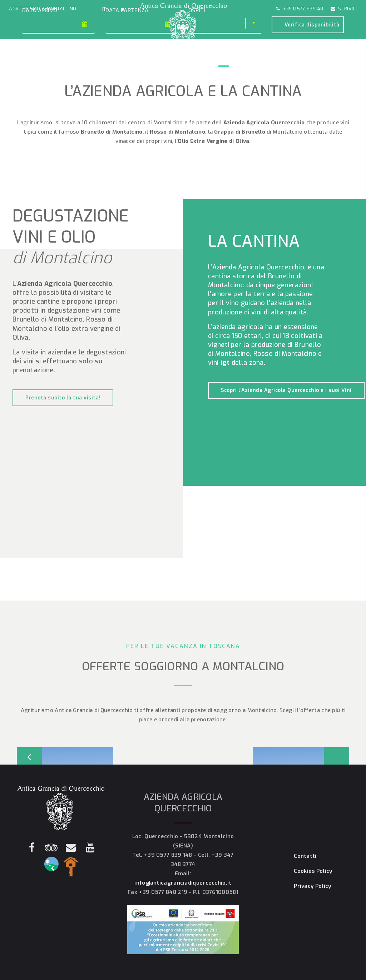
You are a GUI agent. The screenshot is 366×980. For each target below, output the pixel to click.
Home (18, 61)
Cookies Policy (313, 871)
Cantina (224, 61)
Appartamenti (83, 61)
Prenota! (343, 61)
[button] (113, 9)
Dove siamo (286, 61)
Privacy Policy (312, 886)
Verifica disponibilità (312, 25)
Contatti (316, 61)
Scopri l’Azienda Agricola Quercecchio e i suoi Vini (286, 390)
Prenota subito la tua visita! (63, 398)
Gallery (115, 61)
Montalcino (253, 61)
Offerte (140, 61)
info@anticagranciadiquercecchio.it (183, 883)
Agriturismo (46, 61)
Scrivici (344, 9)
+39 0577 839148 (300, 9)
